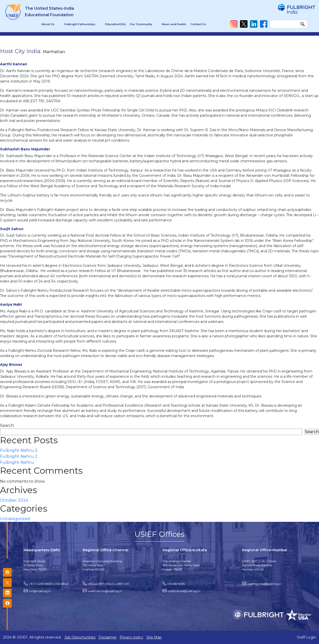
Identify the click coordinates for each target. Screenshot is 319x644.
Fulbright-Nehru (17, 462)
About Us (48, 24)
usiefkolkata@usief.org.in (184, 591)
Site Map (154, 637)
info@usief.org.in (40, 591)
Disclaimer (108, 637)
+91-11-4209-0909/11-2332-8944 (48, 584)
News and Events (174, 24)
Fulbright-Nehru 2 (19, 456)
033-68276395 (176, 584)
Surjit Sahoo (12, 229)
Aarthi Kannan (14, 64)
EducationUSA (115, 24)
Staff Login (306, 637)
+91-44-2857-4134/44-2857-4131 (108, 584)
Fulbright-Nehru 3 (19, 450)
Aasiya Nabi (11, 304)
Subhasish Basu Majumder (25, 149)
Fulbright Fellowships (80, 24)
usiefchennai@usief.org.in (105, 591)
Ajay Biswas (11, 365)
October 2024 (14, 500)
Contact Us (198, 24)
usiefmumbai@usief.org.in (264, 584)
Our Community (141, 24)
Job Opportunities (80, 637)
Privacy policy (131, 637)
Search (7, 425)
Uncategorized (15, 519)
